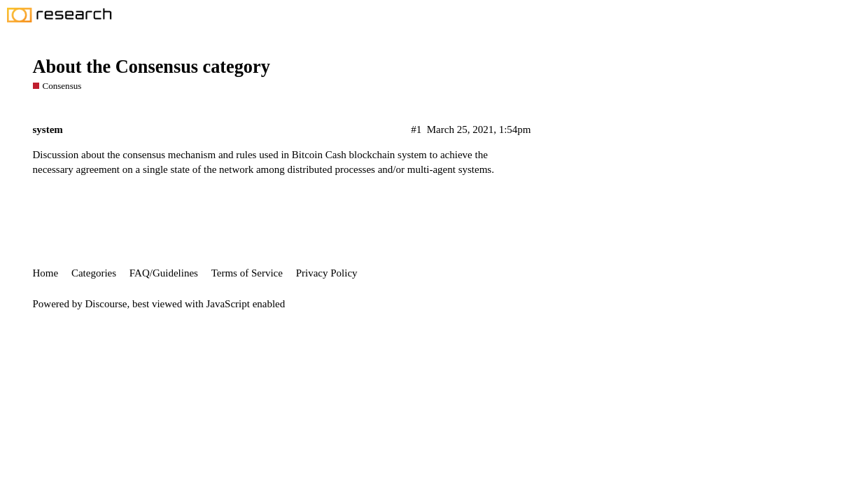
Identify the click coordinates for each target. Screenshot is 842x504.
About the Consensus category (152, 67)
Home (46, 273)
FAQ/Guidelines (164, 273)
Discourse (106, 304)
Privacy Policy (327, 273)
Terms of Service (247, 273)
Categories (94, 273)
